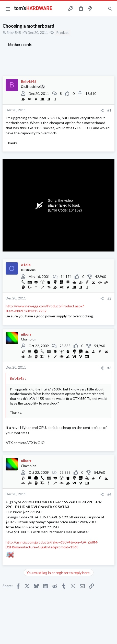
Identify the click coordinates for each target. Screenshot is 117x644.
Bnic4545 (14, 33)
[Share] (102, 110)
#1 (109, 110)
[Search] (110, 9)
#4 (109, 494)
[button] (8, 9)
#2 (109, 298)
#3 (109, 368)
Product (62, 33)
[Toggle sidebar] (100, 9)
